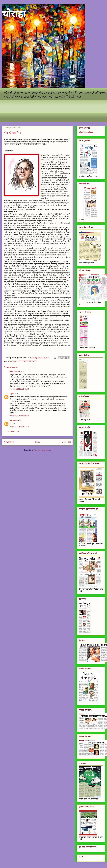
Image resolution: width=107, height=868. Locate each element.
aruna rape (14, 361)
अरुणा (20, 361)
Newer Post (9, 442)
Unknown (13, 420)
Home (38, 442)
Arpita (12, 394)
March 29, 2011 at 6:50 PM (19, 416)
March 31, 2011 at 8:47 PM (19, 427)
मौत (35, 361)
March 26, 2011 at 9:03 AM (19, 389)
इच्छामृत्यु (25, 361)
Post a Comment (13, 431)
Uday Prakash (15, 372)
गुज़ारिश (31, 361)
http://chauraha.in (86, 132)
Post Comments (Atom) (42, 450)
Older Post (66, 442)
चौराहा (14, 14)
